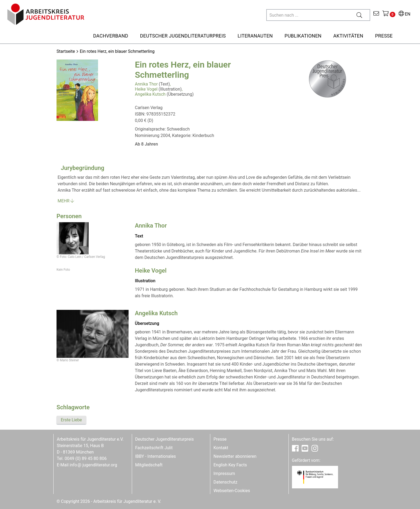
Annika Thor (146, 84)
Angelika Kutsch (150, 94)
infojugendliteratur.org (93, 465)
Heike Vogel (146, 89)
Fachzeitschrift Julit (154, 448)
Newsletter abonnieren (235, 456)
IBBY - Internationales (156, 456)
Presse (220, 439)
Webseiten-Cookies (232, 491)
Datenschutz (225, 482)
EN (404, 14)
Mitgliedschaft (149, 465)
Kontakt (221, 448)
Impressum (224, 473)
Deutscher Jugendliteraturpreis (165, 439)
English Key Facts (230, 465)
